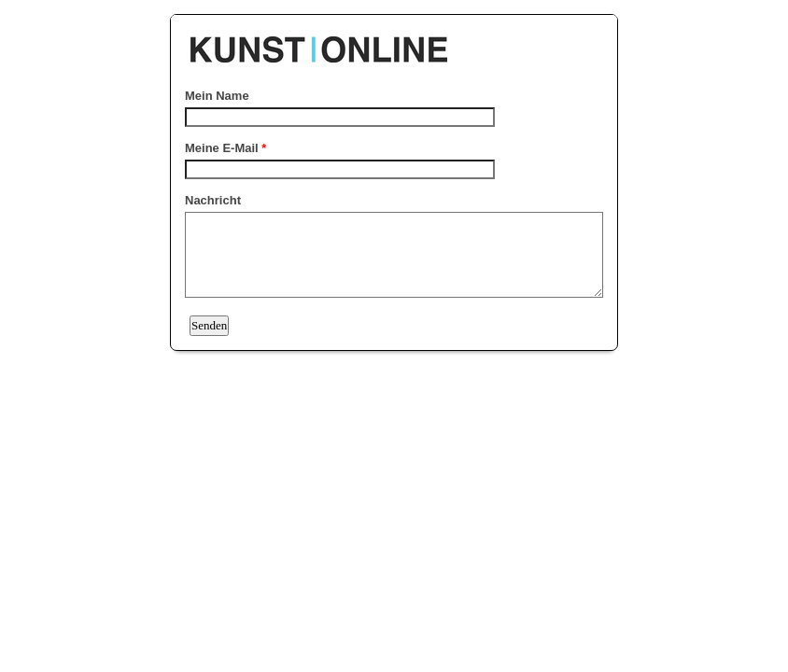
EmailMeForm (394, 40)
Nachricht (213, 200)
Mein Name (217, 96)
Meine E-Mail (225, 148)
